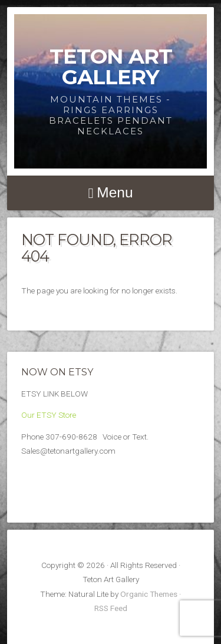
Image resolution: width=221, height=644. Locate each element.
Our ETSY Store (49, 415)
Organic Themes (149, 594)
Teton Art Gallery (111, 67)
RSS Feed (111, 608)
